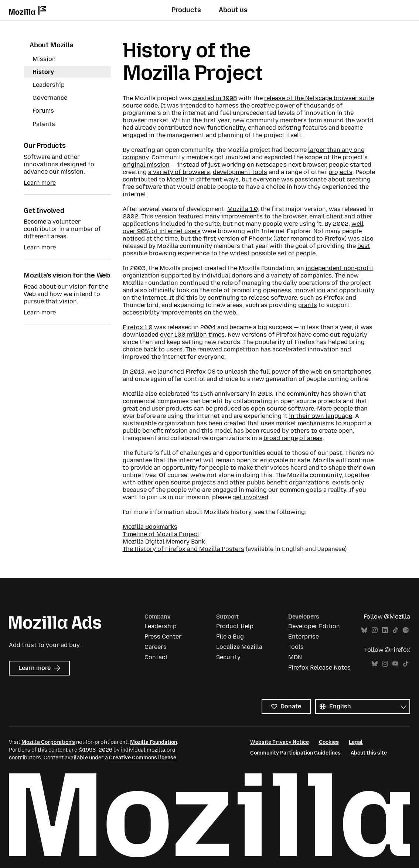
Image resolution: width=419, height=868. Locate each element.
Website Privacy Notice (280, 742)
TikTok (395, 630)
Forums (43, 111)
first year (216, 120)
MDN (295, 657)
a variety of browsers (179, 172)
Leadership (49, 85)
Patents (44, 124)
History (43, 72)
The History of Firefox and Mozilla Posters (183, 549)
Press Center (163, 636)
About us (233, 10)
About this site (369, 753)
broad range (281, 438)
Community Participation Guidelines (295, 753)
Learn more (40, 183)
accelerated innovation (306, 349)
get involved (250, 497)
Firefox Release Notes (319, 668)
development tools (240, 172)
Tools (296, 647)
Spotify (406, 630)
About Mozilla (52, 45)
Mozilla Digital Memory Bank (164, 542)
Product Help (235, 626)
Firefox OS (200, 372)
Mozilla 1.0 (242, 209)
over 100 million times (192, 335)
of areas (311, 438)
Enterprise (304, 636)
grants (308, 305)
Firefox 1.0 (138, 327)
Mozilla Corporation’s (48, 742)
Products (186, 10)
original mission (146, 165)
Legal (356, 742)
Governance (50, 98)
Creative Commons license (143, 758)
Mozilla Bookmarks (150, 527)
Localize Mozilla (239, 647)
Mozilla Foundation (154, 742)
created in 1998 (215, 98)
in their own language (321, 416)
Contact (156, 657)
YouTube (395, 664)
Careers (156, 647)
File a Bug (230, 636)
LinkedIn (385, 630)
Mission (44, 59)
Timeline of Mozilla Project (161, 534)
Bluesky (364, 630)
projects (340, 172)
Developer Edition (314, 626)
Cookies (329, 742)
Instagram (375, 630)
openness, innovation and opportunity (319, 290)
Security (228, 657)
